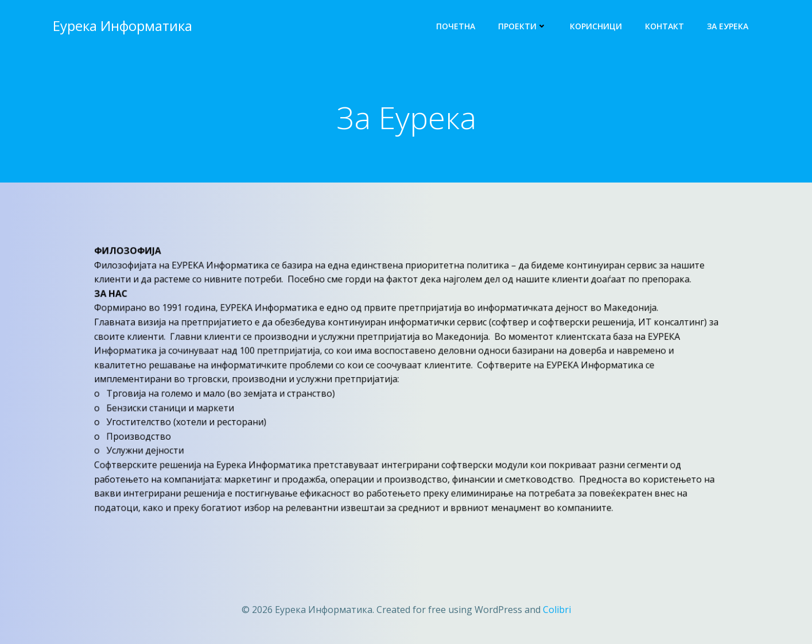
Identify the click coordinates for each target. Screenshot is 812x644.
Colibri (557, 610)
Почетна (456, 26)
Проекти (522, 26)
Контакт (665, 26)
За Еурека (728, 26)
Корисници (596, 26)
